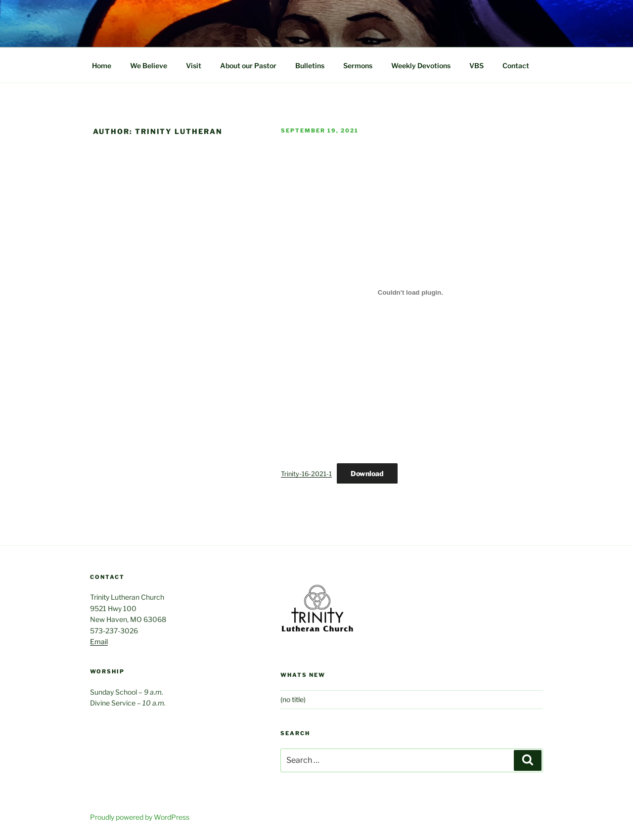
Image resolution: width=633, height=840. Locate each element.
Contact (516, 66)
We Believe (149, 66)
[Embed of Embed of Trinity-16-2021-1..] (410, 292)
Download (367, 473)
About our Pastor (248, 66)
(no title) (293, 699)
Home (102, 66)
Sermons (358, 66)
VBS (476, 66)
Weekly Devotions (421, 66)
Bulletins (310, 66)
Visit (194, 66)
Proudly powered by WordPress (140, 817)
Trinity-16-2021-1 (306, 474)
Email (99, 641)
